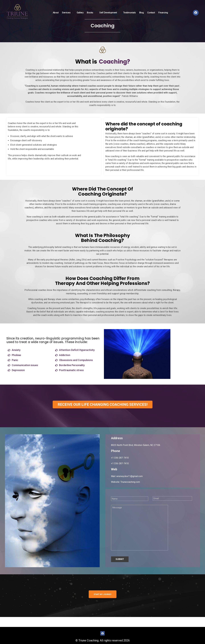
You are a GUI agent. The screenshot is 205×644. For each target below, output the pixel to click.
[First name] (130, 499)
